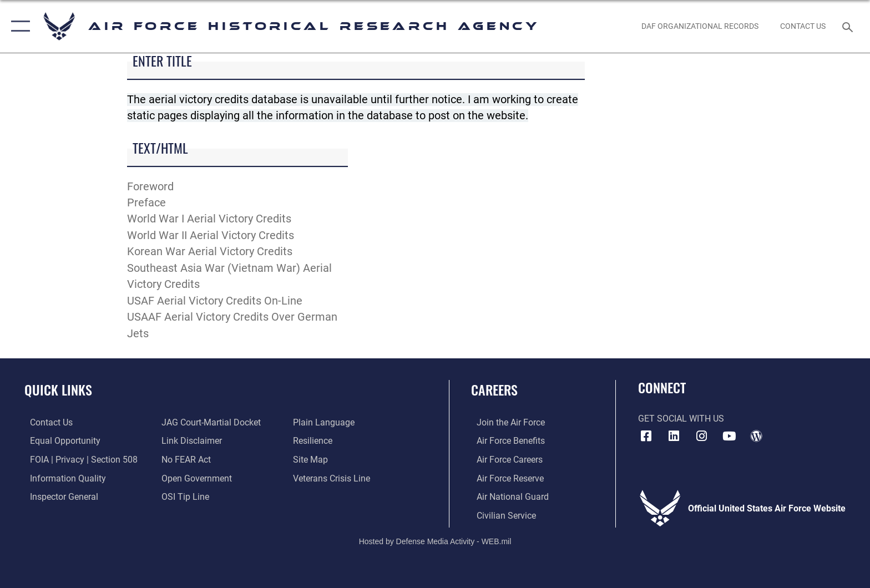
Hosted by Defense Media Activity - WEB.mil (435, 541)
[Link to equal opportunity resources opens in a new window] (60, 441)
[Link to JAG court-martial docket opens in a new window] (209, 422)
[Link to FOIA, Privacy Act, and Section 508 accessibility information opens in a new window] (78, 459)
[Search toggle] (849, 26)
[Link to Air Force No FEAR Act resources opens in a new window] (184, 459)
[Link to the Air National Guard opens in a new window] (507, 496)
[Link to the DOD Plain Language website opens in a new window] (325, 422)
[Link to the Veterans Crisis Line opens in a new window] (333, 478)
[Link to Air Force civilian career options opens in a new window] (501, 515)
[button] (18, 26)
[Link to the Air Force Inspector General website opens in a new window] (59, 496)
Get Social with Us (681, 419)
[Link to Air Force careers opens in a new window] (504, 459)
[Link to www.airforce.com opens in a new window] (505, 422)
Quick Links (58, 390)
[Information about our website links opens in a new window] (190, 441)
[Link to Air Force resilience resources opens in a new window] (314, 441)
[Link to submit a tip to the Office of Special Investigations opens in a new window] (184, 496)
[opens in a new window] (674, 436)
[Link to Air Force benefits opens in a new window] (505, 441)
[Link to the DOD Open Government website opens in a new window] (195, 478)
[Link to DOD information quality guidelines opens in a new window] (62, 478)
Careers (494, 390)
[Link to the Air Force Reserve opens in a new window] (505, 478)
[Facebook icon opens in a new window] (646, 436)
